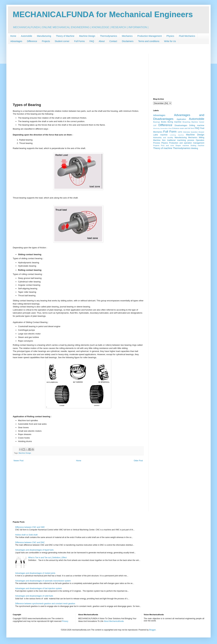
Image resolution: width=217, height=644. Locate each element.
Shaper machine (182, 145)
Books (164, 122)
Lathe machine (160, 135)
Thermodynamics (108, 36)
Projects (46, 41)
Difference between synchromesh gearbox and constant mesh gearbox (45, 604)
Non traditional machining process (178, 140)
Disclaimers (128, 41)
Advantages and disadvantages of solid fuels (34, 596)
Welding (195, 148)
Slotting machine (197, 145)
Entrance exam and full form (183, 128)
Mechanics (127, 36)
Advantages (16, 41)
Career (202, 122)
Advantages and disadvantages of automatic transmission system (43, 581)
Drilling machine (197, 125)
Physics (170, 36)
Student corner (62, 41)
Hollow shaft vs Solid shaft (26, 535)
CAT (155, 125)
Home (13, 36)
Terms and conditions (149, 41)
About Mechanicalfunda (114, 621)
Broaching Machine (190, 122)
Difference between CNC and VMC (30, 527)
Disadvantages (181, 125)
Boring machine (174, 122)
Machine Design (87, 36)
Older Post (138, 461)
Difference (32, 41)
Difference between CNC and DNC (30, 542)
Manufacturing (44, 36)
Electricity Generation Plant (163, 128)
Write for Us (170, 41)
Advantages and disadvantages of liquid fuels (34, 550)
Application (181, 119)
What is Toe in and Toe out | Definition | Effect (47, 558)
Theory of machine (163, 148)
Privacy (65, 621)
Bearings (157, 122)
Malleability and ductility (163, 138)
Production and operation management (187, 143)
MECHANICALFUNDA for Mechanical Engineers (103, 14)
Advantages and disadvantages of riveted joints (35, 573)
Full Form (170, 132)
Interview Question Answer (194, 132)
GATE (180, 132)
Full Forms (79, 41)
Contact (113, 41)
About (102, 41)
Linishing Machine (177, 135)
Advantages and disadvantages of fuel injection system (38, 588)
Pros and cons (167, 145)
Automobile (26, 36)
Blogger (152, 630)
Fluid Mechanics (187, 36)
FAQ (92, 41)
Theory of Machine (65, 36)
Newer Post (19, 461)
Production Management (150, 36)
